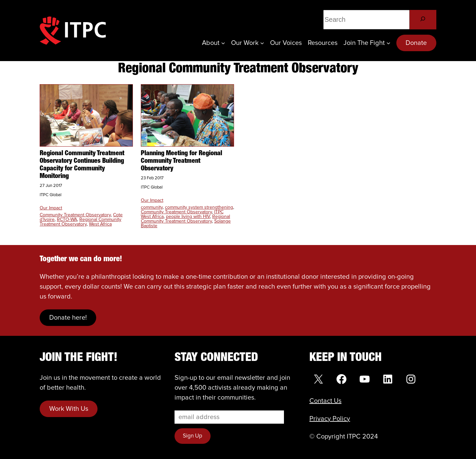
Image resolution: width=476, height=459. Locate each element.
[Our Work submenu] (262, 43)
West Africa (100, 224)
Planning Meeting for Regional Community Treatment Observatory (181, 161)
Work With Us (69, 409)
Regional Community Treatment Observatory (80, 222)
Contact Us (325, 401)
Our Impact (51, 208)
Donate (416, 43)
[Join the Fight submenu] (388, 43)
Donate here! (68, 318)
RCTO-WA (67, 220)
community (152, 207)
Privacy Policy (330, 419)
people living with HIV (188, 217)
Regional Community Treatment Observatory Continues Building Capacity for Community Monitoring (82, 165)
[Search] (423, 20)
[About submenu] (223, 43)
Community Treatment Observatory (75, 215)
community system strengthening (199, 207)
